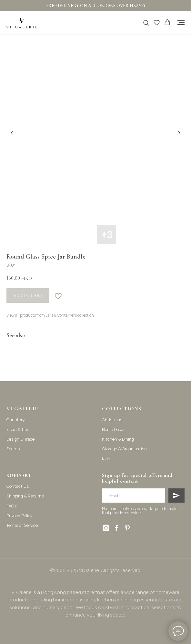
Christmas (112, 420)
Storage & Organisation (124, 449)
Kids (106, 459)
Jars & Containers (61, 315)
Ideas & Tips (18, 429)
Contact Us (18, 486)
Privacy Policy (20, 516)
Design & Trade (20, 439)
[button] (146, 22)
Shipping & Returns (25, 496)
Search (13, 449)
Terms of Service (22, 525)
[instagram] (106, 528)
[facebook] (117, 528)
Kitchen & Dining (118, 439)
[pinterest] (127, 528)
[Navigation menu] (181, 23)
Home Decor (113, 429)
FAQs (11, 506)
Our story (16, 420)
